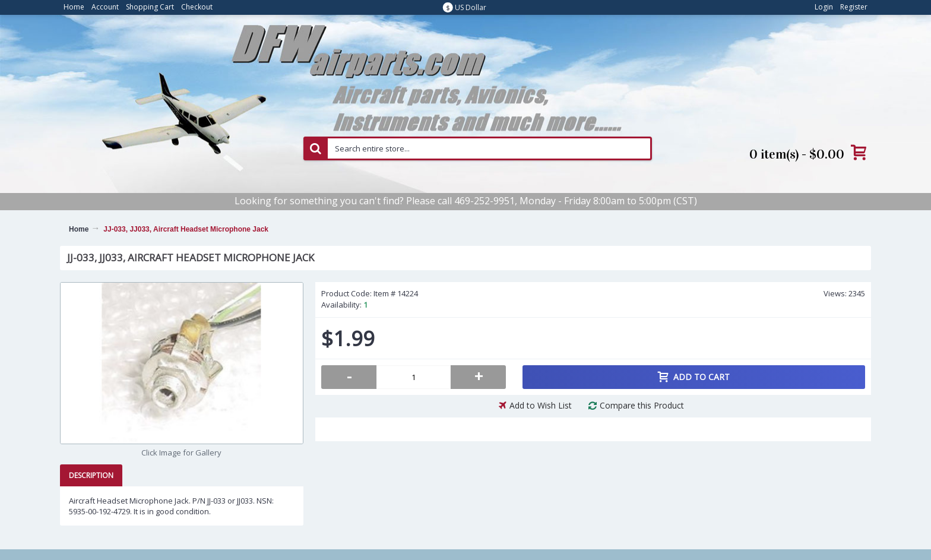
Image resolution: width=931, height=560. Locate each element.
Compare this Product (642, 405)
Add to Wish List (541, 405)
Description (91, 475)
